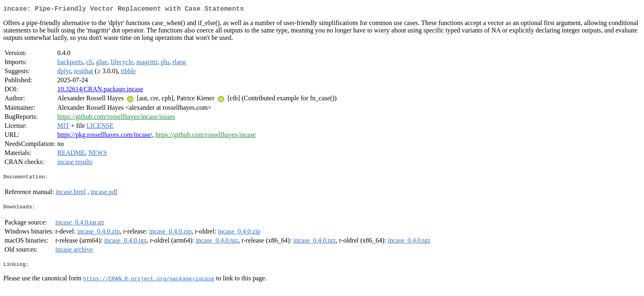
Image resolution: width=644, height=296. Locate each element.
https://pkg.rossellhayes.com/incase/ (105, 136)
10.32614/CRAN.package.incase (100, 91)
